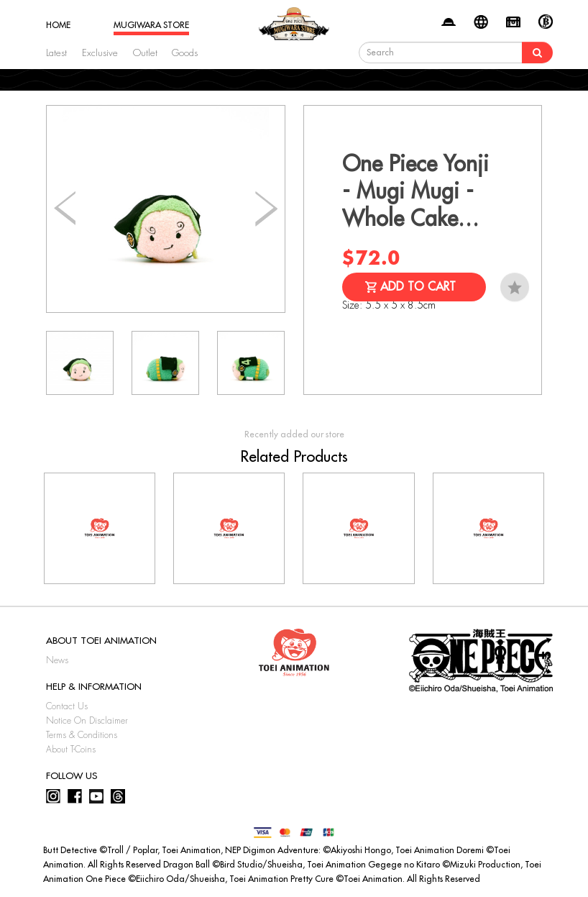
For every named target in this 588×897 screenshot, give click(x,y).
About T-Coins (71, 750)
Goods (185, 53)
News (57, 660)
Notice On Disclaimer (87, 721)
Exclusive (100, 53)
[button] (266, 209)
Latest (56, 53)
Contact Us (67, 706)
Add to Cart (418, 287)
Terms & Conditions (82, 735)
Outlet (145, 53)
